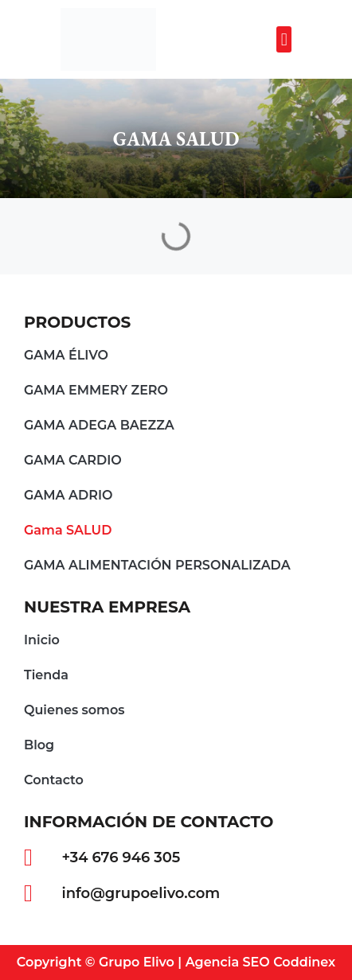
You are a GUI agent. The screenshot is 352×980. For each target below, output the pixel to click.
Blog (39, 745)
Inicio (42, 640)
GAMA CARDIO (73, 460)
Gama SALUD (68, 530)
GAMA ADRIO (68, 495)
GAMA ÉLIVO (66, 355)
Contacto (54, 780)
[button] (284, 39)
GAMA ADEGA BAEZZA (99, 425)
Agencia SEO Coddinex (261, 962)
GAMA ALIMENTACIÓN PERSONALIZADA (157, 565)
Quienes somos (74, 710)
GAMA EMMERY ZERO (96, 390)
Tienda (46, 675)
